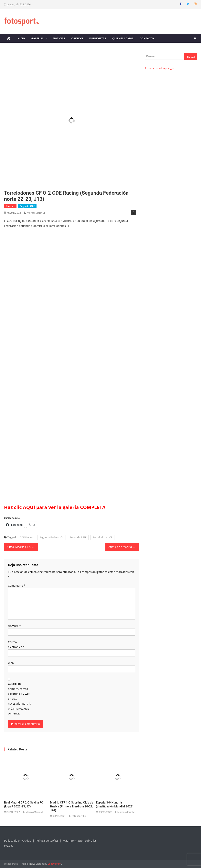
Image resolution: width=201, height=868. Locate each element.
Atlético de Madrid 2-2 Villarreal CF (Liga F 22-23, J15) (124, 547)
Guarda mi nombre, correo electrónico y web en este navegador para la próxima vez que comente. (19, 699)
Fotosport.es (79, 816)
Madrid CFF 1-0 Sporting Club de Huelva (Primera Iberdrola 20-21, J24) (72, 806)
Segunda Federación (52, 537)
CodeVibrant (54, 864)
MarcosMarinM (36, 213)
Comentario (16, 586)
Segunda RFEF (27, 206)
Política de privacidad (18, 841)
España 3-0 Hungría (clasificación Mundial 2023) (115, 804)
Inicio (21, 38)
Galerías (37, 38)
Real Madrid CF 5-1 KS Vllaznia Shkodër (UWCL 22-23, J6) (23, 547)
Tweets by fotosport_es (160, 68)
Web (11, 663)
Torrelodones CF (102, 537)
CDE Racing (26, 537)
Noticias (59, 38)
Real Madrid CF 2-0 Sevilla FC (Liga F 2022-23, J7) (24, 804)
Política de (47, 841)
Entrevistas (98, 38)
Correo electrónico (16, 644)
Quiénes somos (123, 38)
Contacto (147, 38)
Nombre (14, 626)
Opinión (77, 38)
